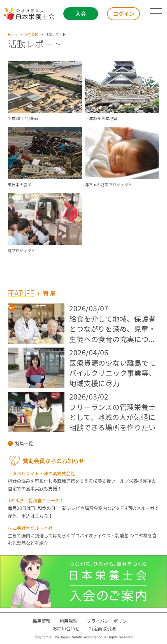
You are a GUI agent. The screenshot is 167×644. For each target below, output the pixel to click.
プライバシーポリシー (109, 621)
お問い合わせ (66, 628)
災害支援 (31, 34)
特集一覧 (20, 443)
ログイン (124, 14)
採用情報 (41, 621)
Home (13, 34)
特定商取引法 (102, 628)
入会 (81, 14)
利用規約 (68, 621)
